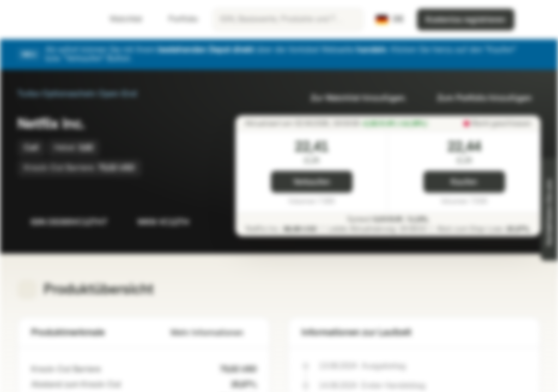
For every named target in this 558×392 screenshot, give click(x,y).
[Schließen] (534, 54)
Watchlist (119, 19)
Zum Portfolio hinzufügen (478, 98)
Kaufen (464, 182)
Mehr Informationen (214, 333)
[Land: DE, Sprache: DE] (390, 20)
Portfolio (177, 19)
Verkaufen (312, 182)
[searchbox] (288, 20)
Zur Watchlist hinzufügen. (352, 98)
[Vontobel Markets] (47, 20)
